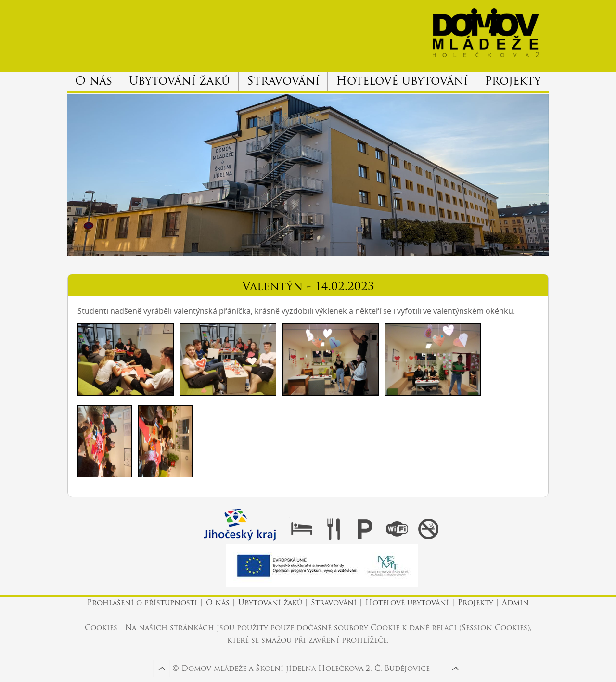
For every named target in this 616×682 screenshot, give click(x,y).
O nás (94, 82)
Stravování (283, 82)
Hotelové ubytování (402, 82)
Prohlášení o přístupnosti (143, 603)
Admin (515, 603)
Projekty (513, 82)
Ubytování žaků (180, 82)
